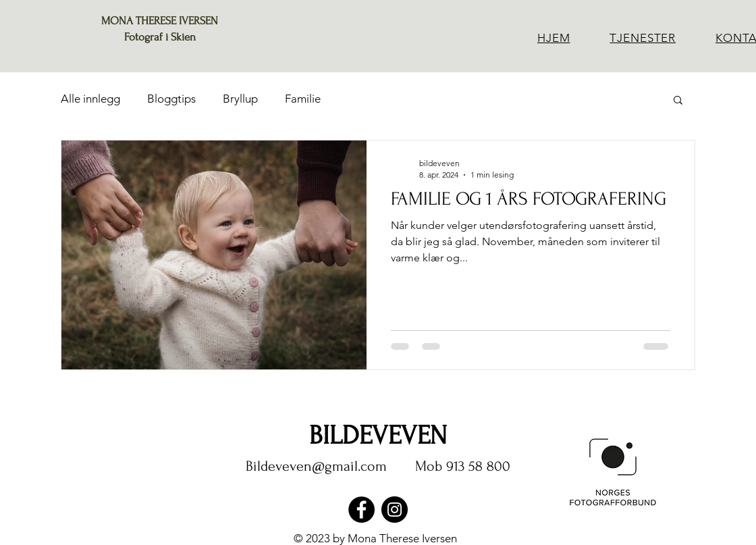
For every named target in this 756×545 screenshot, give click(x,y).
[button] (678, 101)
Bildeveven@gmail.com (316, 466)
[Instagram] (395, 510)
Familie (303, 99)
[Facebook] (361, 510)
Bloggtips (171, 99)
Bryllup (240, 99)
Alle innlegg (90, 99)
